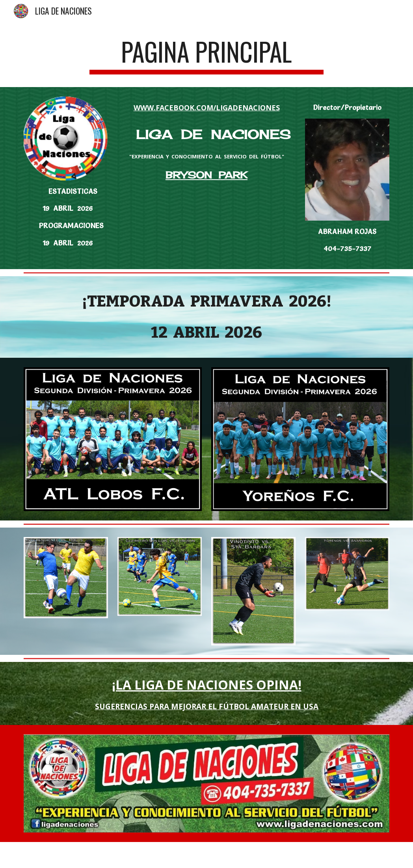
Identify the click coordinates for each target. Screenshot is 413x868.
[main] (207, 55)
